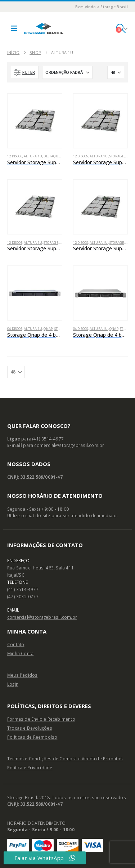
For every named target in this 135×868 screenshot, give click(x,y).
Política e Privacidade (30, 768)
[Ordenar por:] (67, 72)
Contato (16, 644)
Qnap (48, 329)
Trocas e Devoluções (30, 728)
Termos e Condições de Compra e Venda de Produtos (65, 759)
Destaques (53, 156)
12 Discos (15, 156)
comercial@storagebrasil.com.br (42, 617)
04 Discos (15, 329)
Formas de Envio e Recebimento (41, 719)
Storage (117, 156)
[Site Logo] (44, 28)
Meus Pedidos (22, 675)
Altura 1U (33, 156)
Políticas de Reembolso (32, 737)
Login (13, 684)
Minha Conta (20, 653)
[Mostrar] (116, 72)
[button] (14, 28)
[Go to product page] (35, 121)
